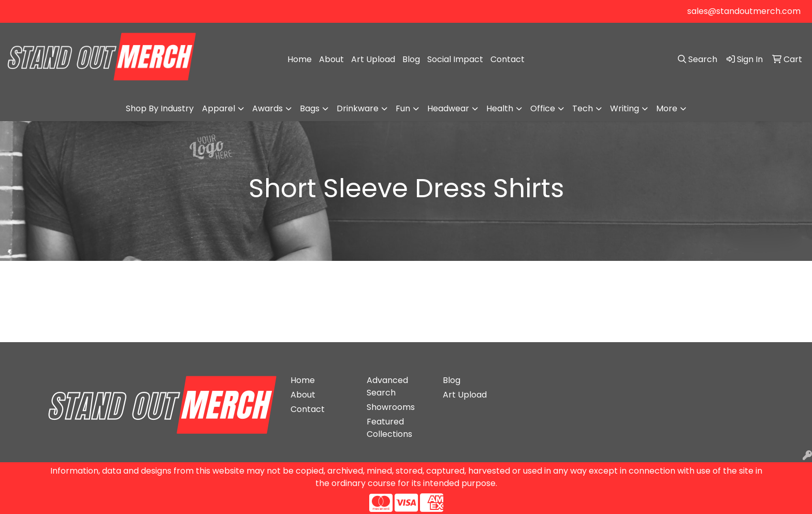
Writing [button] (625, 108)
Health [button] (500, 108)
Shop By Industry (160, 108)
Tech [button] (583, 108)
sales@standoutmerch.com (744, 11)
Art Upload (373, 59)
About (331, 59)
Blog (411, 59)
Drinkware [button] (358, 108)
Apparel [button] (219, 108)
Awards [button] (267, 108)
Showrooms (391, 407)
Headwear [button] (448, 108)
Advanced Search (387, 386)
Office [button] (543, 108)
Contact (508, 59)
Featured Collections (389, 428)
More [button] (667, 108)
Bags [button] (310, 108)
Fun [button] (403, 108)
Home (300, 59)
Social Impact (455, 59)
